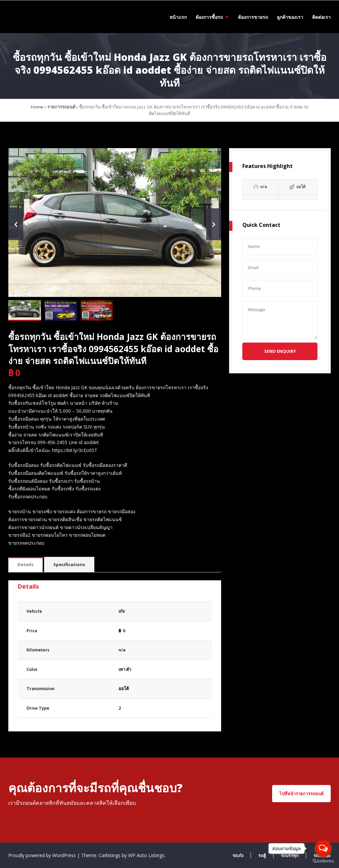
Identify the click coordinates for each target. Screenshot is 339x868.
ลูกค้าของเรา (290, 17)
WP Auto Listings (146, 855)
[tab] (25, 565)
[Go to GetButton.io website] (323, 861)
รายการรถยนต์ (61, 107)
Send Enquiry (280, 351)
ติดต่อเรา (321, 17)
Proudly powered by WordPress (43, 855)
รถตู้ (262, 855)
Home (37, 107)
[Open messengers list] (323, 848)
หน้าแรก (178, 17)
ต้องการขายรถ (253, 17)
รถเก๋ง (238, 855)
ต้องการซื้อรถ (209, 17)
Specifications (69, 564)
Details (25, 564)
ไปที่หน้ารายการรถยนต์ (301, 794)
